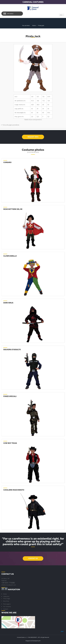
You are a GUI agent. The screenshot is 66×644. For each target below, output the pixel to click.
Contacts (6, 609)
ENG (62, 15)
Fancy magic (7, 598)
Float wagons (7, 604)
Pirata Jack (41, 25)
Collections (6, 596)
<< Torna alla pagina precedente (10, 125)
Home (34, 25)
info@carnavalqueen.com (9, 585)
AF (40, 641)
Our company (7, 606)
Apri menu (10, 14)
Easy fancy (6, 601)
